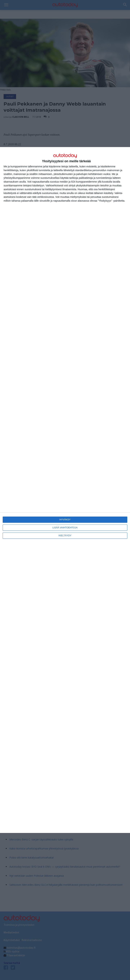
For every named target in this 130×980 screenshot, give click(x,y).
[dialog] (65, 490)
